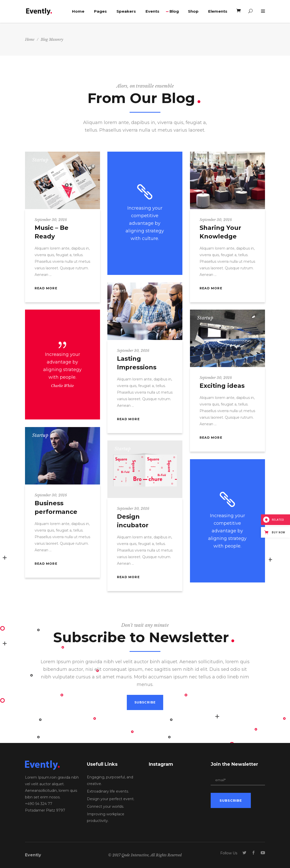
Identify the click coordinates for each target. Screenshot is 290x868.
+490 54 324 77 (39, 804)
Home (30, 39)
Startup (40, 160)
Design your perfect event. (111, 799)
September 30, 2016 (51, 220)
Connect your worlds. (105, 806)
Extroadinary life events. (108, 791)
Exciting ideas (222, 386)
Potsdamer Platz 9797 (45, 810)
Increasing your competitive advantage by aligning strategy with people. (227, 531)
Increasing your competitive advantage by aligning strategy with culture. (145, 223)
